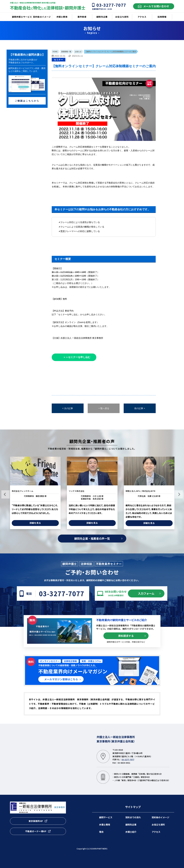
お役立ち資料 (158, 825)
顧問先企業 (131, 825)
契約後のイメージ (160, 817)
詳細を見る (35, 523)
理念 (101, 832)
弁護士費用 (105, 825)
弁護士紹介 (131, 832)
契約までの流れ (133, 817)
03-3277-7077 (62, 594)
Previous (5, 494)
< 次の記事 (68, 408)
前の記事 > (140, 408)
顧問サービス (106, 817)
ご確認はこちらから (27, 101)
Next (179, 494)
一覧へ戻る (104, 408)
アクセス (156, 832)
